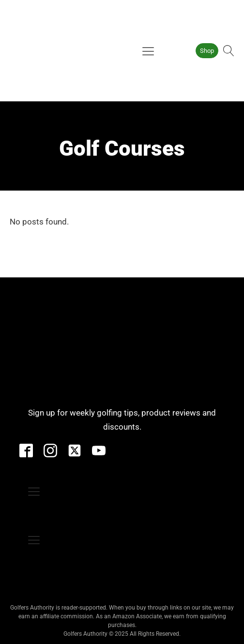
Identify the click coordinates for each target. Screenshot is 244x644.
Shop (207, 51)
